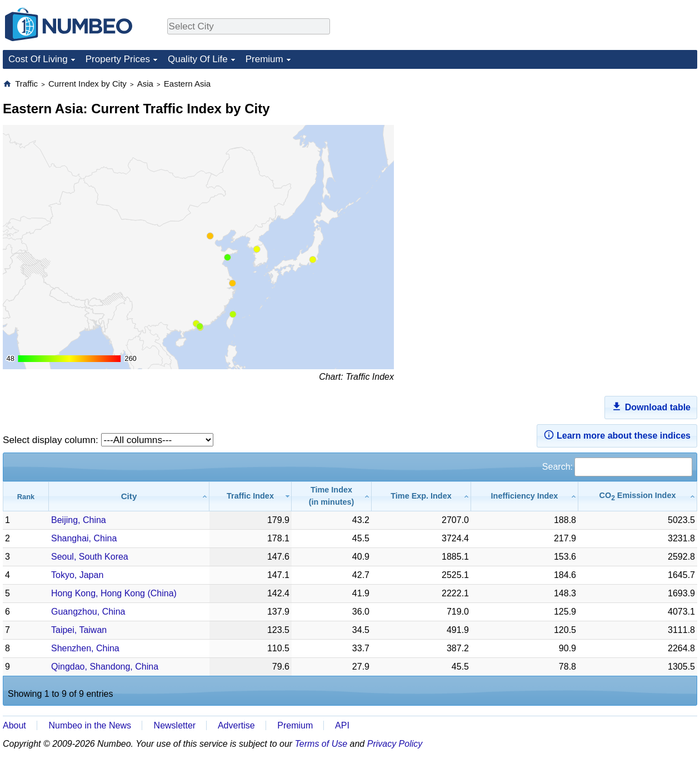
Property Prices (118, 59)
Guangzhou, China (88, 612)
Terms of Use (321, 744)
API (342, 725)
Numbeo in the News (90, 725)
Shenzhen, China (85, 648)
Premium (264, 59)
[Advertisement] (614, 148)
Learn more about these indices (617, 435)
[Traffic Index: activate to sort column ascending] (251, 496)
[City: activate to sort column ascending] (129, 496)
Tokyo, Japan (77, 575)
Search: (617, 467)
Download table (651, 406)
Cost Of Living (38, 59)
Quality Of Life (198, 59)
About (14, 725)
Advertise (236, 725)
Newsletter (175, 725)
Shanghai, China (84, 538)
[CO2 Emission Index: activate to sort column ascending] (638, 496)
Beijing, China (79, 520)
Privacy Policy (395, 744)
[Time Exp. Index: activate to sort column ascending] (421, 496)
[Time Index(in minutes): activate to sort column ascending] (332, 496)
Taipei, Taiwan (79, 630)
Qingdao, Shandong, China (105, 667)
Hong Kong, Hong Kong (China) (114, 593)
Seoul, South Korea (90, 557)
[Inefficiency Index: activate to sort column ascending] (525, 496)
